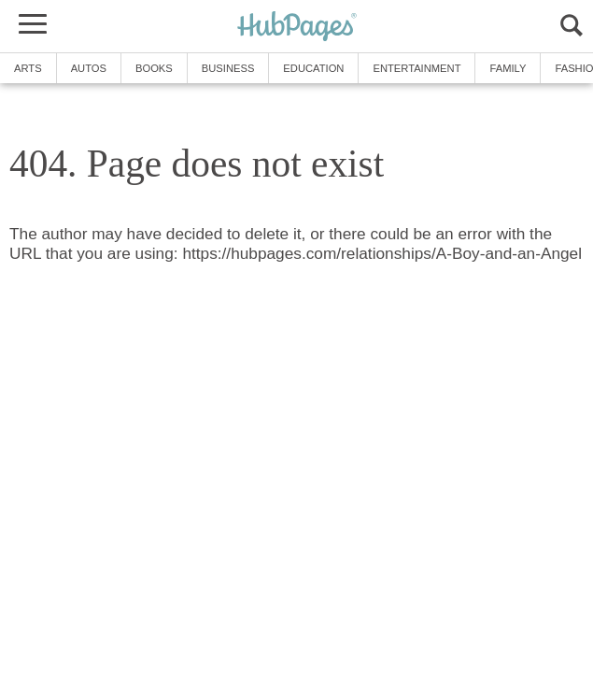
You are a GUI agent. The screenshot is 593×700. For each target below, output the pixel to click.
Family (508, 68)
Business (228, 68)
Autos (89, 68)
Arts (28, 68)
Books (154, 68)
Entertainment (417, 68)
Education (313, 68)
